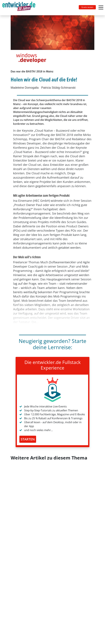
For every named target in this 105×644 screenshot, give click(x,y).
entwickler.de (19, 8)
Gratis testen (87, 7)
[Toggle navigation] (20, 8)
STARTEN (28, 439)
